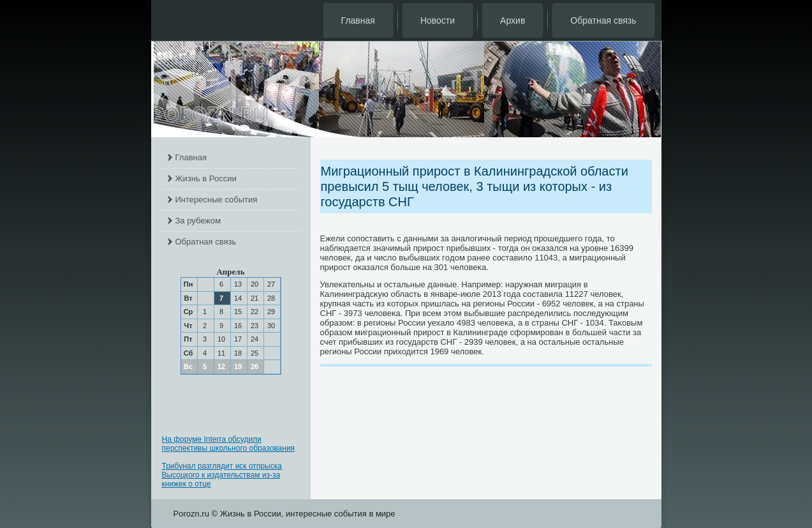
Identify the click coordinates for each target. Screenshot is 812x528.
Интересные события (217, 200)
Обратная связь (603, 20)
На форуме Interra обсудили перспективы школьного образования (229, 444)
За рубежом (198, 221)
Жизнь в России (206, 178)
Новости (438, 20)
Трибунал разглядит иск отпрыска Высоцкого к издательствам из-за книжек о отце (222, 475)
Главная (358, 20)
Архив (513, 20)
